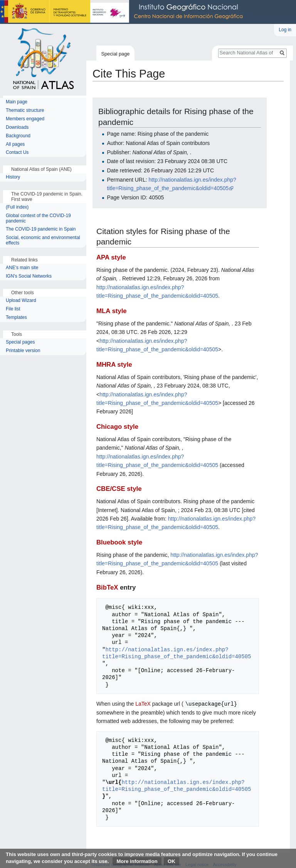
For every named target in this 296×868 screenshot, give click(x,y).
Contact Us (17, 153)
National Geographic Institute (123, 12)
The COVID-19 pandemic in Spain (41, 229)
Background (18, 136)
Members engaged (25, 119)
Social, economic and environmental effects (43, 240)
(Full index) (17, 207)
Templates (16, 318)
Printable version (23, 351)
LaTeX (143, 704)
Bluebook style (119, 542)
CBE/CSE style (119, 489)
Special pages (20, 342)
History (14, 177)
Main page (17, 102)
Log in (285, 30)
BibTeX (107, 587)
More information (137, 861)
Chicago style (117, 427)
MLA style (112, 311)
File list (13, 309)
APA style (111, 257)
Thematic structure (25, 110)
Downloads (17, 127)
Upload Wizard (21, 301)
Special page (115, 54)
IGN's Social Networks (29, 276)
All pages (15, 144)
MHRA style (114, 365)
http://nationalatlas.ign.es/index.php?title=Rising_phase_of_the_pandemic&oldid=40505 (177, 653)
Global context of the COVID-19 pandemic (38, 218)
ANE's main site (22, 268)
